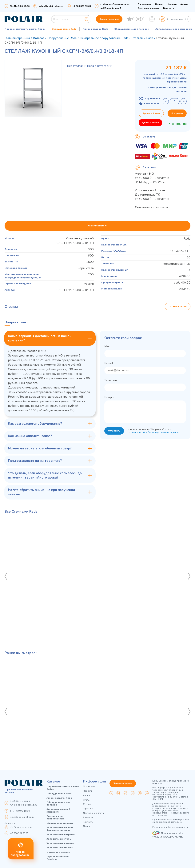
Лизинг (159, 4)
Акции (184, 4)
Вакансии (88, 818)
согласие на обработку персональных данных (154, 432)
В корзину (177, 113)
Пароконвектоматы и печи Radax (25, 29)
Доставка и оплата (149, 8)
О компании (144, 4)
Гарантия (88, 809)
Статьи (87, 800)
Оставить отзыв (178, 307)
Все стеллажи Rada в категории (90, 66)
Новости (172, 4)
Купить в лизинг (150, 123)
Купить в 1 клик (151, 113)
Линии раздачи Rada (95, 29)
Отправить (114, 431)
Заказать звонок (109, 19)
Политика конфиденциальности (170, 827)
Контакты (169, 8)
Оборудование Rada (64, 29)
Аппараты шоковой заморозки (174, 29)
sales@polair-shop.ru (51, 6)
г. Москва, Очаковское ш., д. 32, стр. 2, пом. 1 (115, 6)
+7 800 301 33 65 (19, 833)
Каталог (54, 782)
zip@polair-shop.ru (21, 827)
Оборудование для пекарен (132, 29)
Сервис (87, 804)
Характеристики (97, 226)
